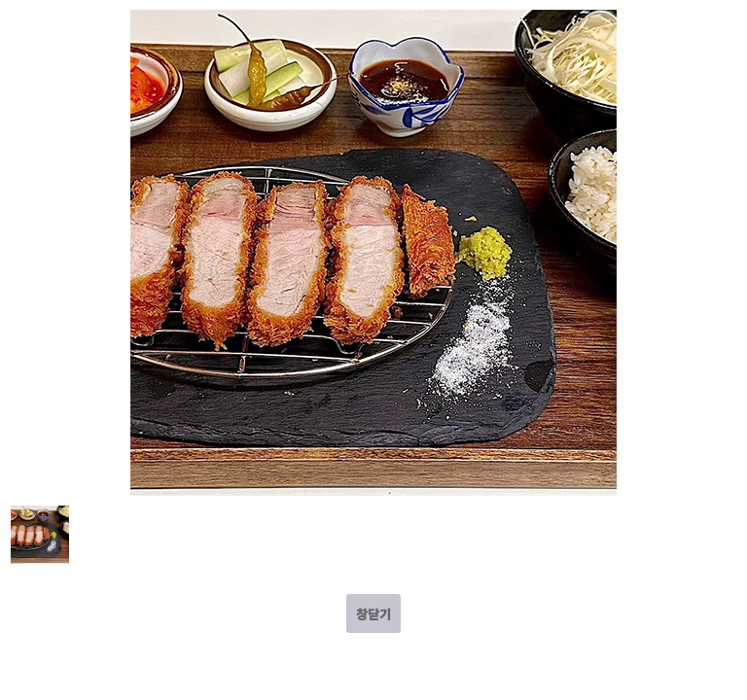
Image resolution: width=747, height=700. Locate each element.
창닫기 (373, 614)
